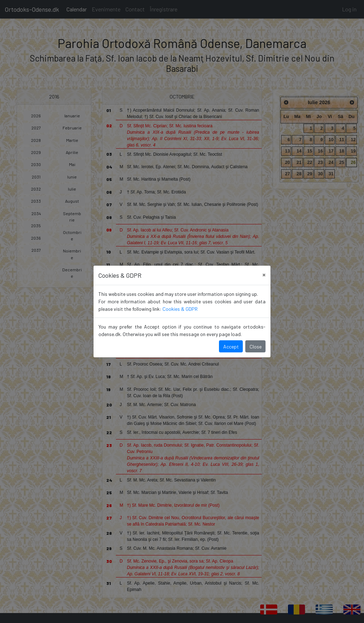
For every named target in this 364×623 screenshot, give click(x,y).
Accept (231, 347)
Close (256, 347)
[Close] (264, 274)
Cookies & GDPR (180, 309)
